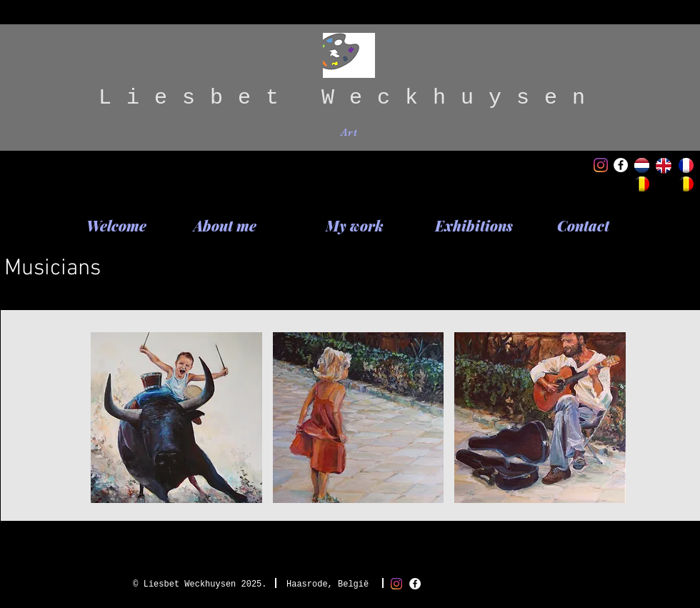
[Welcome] (116, 226)
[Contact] (583, 226)
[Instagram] (601, 165)
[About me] (225, 225)
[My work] (354, 226)
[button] (176, 418)
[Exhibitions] (474, 226)
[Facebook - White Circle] (621, 165)
